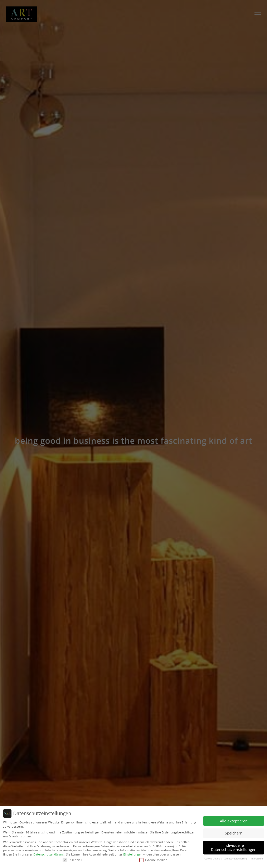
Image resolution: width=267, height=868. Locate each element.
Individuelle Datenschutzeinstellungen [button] (234, 847)
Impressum (257, 859)
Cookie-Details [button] (213, 859)
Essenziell (72, 860)
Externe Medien (153, 860)
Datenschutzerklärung (49, 854)
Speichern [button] (234, 833)
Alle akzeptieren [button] (234, 821)
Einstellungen (133, 854)
